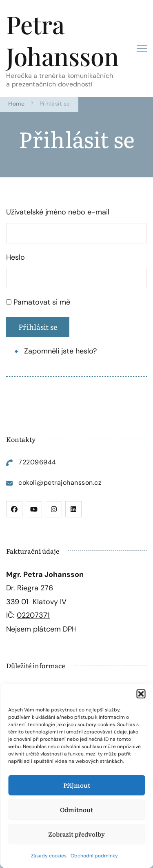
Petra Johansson (62, 40)
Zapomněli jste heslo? (60, 351)
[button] (141, 694)
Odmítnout (76, 809)
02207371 (33, 615)
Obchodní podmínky (94, 856)
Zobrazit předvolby (76, 834)
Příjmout (77, 785)
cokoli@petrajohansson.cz (60, 483)
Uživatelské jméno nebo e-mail (58, 212)
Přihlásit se (38, 327)
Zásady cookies (49, 856)
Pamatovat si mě (42, 302)
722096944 (37, 462)
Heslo (16, 257)
